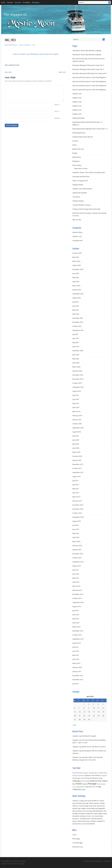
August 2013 (77, 643)
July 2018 (75, 436)
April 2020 (76, 363)
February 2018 (77, 456)
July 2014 (75, 611)
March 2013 (76, 663)
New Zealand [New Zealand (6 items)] (103, 781)
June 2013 (76, 651)
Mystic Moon (77, 157)
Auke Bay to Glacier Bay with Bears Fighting (87, 51)
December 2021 (78, 318)
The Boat (10, 2)
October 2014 (77, 598)
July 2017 (75, 481)
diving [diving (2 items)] (74, 778)
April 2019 (76, 407)
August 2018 (77, 432)
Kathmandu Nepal (78, 118)
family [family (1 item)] (83, 778)
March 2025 (76, 261)
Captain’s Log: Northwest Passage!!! (84, 736)
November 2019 (78, 379)
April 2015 (76, 582)
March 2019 (76, 412)
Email (56, 112)
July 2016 (75, 525)
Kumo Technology (19, 864)
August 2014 (77, 606)
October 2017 (77, 468)
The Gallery (26, 2)
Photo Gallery (77, 165)
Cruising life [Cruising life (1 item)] (103, 776)
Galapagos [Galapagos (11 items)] (77, 781)
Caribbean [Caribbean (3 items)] (87, 776)
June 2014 (76, 615)
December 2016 (78, 505)
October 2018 (77, 424)
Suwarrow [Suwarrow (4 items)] (88, 787)
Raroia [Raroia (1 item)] (101, 784)
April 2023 (76, 282)
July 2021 (75, 334)
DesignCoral (98, 861)
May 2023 (76, 278)
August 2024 (77, 265)
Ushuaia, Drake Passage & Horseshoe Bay (86, 209)
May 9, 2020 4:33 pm (11, 45)
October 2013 (77, 635)
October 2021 (77, 326)
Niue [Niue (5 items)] (74, 784)
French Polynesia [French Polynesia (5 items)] (92, 778)
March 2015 (76, 586)
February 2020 (77, 371)
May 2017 (76, 489)
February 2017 (77, 501)
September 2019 (78, 387)
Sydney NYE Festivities (80, 193)
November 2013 (78, 631)
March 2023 (76, 286)
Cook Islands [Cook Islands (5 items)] (95, 775)
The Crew (18, 2)
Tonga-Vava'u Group (80, 168)
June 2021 (76, 338)
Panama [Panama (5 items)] (85, 784)
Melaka (75, 153)
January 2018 (77, 460)
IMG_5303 (8, 72)
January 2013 (77, 671)
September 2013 (78, 639)
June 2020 (76, 355)
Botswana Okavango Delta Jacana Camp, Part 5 (88, 65)
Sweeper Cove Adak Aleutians (82, 189)
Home (3, 2)
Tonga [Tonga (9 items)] (99, 787)
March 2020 (76, 367)
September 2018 (78, 428)
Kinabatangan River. (79, 133)
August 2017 (77, 477)
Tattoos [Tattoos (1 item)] (94, 787)
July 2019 (75, 395)
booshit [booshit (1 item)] (75, 773)
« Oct (74, 725)
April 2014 (76, 623)
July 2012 (75, 684)
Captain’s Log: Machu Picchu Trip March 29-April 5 (89, 747)
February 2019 (77, 416)
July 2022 (75, 302)
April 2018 (76, 448)
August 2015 (77, 566)
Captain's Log (77, 236)
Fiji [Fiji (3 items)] (85, 778)
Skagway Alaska (78, 185)
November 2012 (78, 680)
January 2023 (77, 290)
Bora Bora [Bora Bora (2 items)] (80, 773)
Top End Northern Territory (81, 205)
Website (57, 118)
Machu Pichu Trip (78, 149)
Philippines (76, 161)
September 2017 (78, 472)
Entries (76, 839)
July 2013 (75, 647)
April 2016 (76, 537)
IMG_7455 (62, 72)
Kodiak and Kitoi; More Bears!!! (83, 137)
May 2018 (76, 444)
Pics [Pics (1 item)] (98, 784)
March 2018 (76, 452)
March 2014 (76, 627)
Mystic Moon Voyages (19, 861)
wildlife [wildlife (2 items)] (83, 790)
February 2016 (77, 546)
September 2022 (78, 294)
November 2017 (78, 464)
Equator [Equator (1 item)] (79, 778)
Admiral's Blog (77, 232)
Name (56, 105)
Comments (77, 843)
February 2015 (77, 590)
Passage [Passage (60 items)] (92, 784)
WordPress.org (78, 847)
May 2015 (76, 578)
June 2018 (76, 440)
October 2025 (77, 253)
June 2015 (76, 574)
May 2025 (76, 257)
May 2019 (76, 403)
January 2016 (77, 550)
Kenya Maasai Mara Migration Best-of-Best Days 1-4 (90, 129)
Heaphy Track (77, 94)
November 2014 (78, 594)
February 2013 (77, 667)
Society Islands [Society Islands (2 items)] (80, 787)
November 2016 (78, 509)
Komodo (75, 141)
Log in (74, 835)
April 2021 (76, 347)
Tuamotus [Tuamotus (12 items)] (77, 789)
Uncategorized (77, 240)
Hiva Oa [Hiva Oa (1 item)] (83, 781)
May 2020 (76, 359)
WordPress (108, 861)
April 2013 (76, 659)
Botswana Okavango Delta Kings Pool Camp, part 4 (89, 73)
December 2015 (78, 554)
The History (36, 2)
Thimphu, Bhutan (78, 201)
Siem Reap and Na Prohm (81, 177)
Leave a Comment (25, 45)
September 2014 (78, 602)
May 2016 (76, 533)
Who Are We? (77, 220)
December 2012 (78, 676)
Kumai (74, 145)
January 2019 (77, 420)
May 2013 (76, 655)
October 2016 (77, 513)
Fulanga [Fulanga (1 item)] (100, 778)
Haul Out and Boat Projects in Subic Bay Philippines (89, 77)
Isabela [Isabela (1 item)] (88, 781)
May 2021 (76, 343)
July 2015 (75, 570)
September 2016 (78, 517)
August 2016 (77, 521)
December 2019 (78, 375)
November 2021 (78, 322)
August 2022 (77, 298)
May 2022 (76, 310)
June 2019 (76, 399)
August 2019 (77, 391)
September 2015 (78, 562)
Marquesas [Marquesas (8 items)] (94, 781)
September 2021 (78, 330)
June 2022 (76, 306)
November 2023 (78, 269)
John (34, 45)
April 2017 (76, 493)
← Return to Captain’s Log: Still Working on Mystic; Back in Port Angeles (35, 54)
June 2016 (76, 529)
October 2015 (77, 558)
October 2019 (77, 383)
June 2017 (76, 485)
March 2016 (76, 542)
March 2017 (76, 497)
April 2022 (76, 314)
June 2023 (76, 273)
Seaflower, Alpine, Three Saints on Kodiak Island (89, 172)
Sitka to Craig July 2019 (80, 181)
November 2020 (78, 351)
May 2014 (76, 619)
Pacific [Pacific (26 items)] (79, 784)
